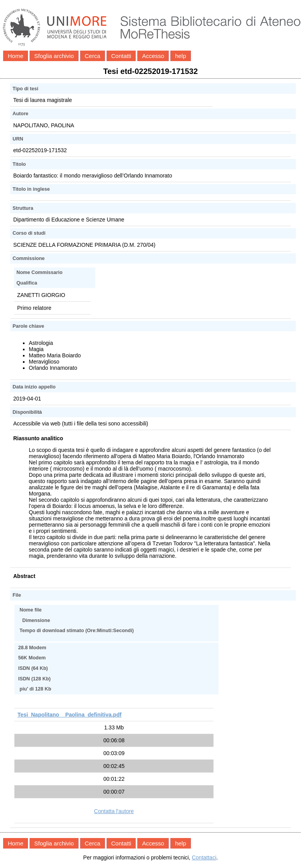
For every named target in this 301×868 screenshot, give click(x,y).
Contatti (121, 56)
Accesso (153, 56)
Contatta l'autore (114, 811)
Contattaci (204, 857)
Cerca (93, 56)
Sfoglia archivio (54, 56)
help (180, 56)
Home (16, 56)
